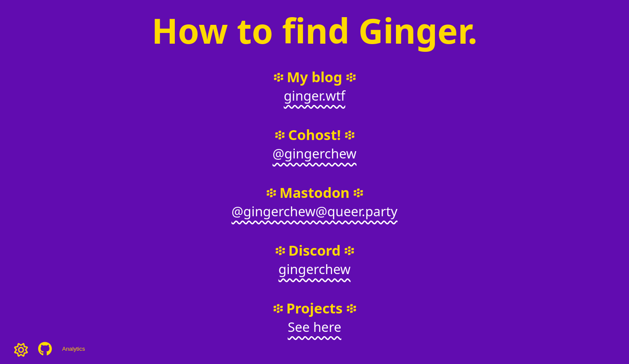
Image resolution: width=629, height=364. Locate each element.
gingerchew (314, 269)
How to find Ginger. (314, 30)
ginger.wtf (314, 95)
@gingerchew (314, 153)
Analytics (73, 349)
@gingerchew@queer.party (314, 211)
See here (314, 327)
